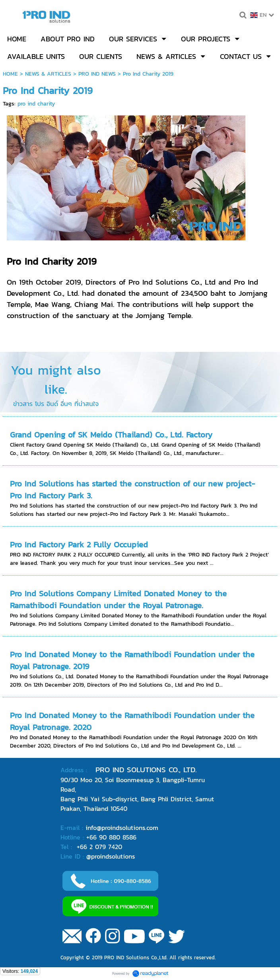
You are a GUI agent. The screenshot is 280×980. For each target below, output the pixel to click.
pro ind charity (36, 104)
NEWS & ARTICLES (48, 74)
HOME (10, 74)
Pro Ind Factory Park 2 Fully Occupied (79, 545)
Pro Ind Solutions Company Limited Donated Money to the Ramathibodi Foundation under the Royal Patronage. (118, 599)
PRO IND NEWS (97, 74)
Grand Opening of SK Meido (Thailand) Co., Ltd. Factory (111, 435)
